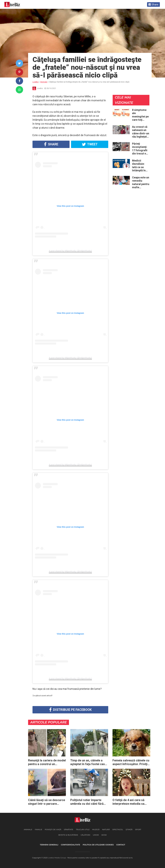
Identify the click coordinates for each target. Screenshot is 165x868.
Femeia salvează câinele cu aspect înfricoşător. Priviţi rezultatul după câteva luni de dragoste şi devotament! (131, 762)
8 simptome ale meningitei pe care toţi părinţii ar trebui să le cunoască (140, 115)
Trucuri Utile (83, 829)
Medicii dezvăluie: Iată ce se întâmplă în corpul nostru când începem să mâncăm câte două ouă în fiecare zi (141, 166)
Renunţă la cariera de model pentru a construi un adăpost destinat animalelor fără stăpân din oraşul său (47, 762)
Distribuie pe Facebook (70, 710)
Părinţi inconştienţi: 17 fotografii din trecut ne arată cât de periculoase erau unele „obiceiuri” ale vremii (141, 149)
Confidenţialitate (70, 845)
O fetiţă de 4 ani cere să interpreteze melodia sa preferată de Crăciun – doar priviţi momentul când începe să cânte (131, 802)
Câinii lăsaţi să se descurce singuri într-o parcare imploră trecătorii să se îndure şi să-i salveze (47, 802)
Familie (39, 829)
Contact (121, 845)
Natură (106, 829)
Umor (96, 835)
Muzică (96, 829)
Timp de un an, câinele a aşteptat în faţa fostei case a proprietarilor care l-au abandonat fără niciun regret (88, 762)
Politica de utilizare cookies (98, 845)
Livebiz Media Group (57, 858)
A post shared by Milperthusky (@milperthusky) (70, 251)
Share (51, 144)
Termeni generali (49, 845)
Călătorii (86, 835)
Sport (138, 829)
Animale (28, 829)
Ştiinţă (129, 829)
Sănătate (69, 829)
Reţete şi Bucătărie (68, 835)
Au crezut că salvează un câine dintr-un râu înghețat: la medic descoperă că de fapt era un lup (141, 132)
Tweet (90, 144)
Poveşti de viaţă (53, 829)
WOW (104, 835)
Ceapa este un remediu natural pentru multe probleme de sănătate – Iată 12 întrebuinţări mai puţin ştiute (141, 182)
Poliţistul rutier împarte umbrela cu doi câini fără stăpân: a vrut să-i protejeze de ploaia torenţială (89, 802)
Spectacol (118, 829)
